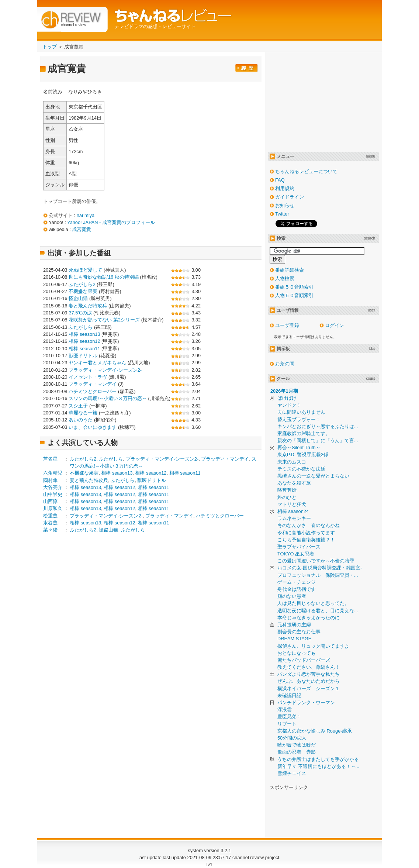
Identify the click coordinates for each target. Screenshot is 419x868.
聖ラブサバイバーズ (299, 547)
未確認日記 (289, 695)
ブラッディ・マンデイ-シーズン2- (105, 370)
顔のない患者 (292, 596)
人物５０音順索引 (294, 295)
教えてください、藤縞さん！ (309, 667)
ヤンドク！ (289, 405)
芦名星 (50, 459)
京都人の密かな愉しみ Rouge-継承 (315, 731)
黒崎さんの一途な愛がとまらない (313, 476)
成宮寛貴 (82, 229)
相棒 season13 (84, 334)
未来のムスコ (292, 462)
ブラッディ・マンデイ (93, 384)
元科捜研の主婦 (294, 625)
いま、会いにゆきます (93, 427)
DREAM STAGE (294, 639)
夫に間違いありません (301, 412)
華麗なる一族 (83, 413)
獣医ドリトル (83, 356)
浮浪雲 (285, 709)
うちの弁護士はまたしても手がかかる (318, 759)
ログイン (335, 325)
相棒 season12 (84, 341)
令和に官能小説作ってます (306, 533)
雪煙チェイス (292, 773)
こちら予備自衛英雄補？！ (306, 540)
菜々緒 (50, 530)
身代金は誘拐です (297, 589)
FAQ (280, 180)
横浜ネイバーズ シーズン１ (309, 688)
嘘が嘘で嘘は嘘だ (297, 745)
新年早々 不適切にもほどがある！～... (318, 766)
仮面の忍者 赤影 (297, 752)
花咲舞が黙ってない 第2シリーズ (104, 320)
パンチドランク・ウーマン (306, 702)
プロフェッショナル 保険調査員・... (318, 575)
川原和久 (53, 508)
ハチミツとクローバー (93, 391)
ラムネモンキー (294, 518)
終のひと (287, 497)
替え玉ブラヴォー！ (299, 419)
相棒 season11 (84, 349)
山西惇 (50, 501)
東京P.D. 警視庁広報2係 (303, 454)
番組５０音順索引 (294, 287)
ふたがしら (81, 327)
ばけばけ (287, 398)
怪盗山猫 (78, 298)
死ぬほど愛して (85, 270)
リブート (287, 724)
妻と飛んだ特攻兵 (88, 306)
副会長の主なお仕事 (299, 632)
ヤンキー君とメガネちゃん (97, 363)
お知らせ (285, 205)
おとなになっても (297, 653)
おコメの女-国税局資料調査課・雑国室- (320, 568)
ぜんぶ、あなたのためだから (309, 681)
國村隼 (50, 480)
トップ (50, 47)
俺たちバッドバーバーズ (304, 660)
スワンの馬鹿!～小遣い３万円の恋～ (108, 398)
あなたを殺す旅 (294, 483)
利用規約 (285, 188)
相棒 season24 (293, 511)
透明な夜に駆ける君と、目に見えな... (318, 611)
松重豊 (50, 516)
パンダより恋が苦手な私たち (309, 674)
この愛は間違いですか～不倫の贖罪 (316, 561)
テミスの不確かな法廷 (301, 469)
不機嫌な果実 (83, 291)
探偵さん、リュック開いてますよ (313, 646)
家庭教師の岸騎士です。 (304, 433)
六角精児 (53, 473)
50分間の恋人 (292, 738)
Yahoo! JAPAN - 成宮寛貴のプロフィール (111, 222)
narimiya (86, 215)
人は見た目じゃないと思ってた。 (313, 603)
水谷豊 (50, 523)
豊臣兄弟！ (289, 717)
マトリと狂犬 (292, 504)
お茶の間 (285, 364)
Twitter (282, 214)
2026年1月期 (284, 391)
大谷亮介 (53, 487)
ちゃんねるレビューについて (306, 171)
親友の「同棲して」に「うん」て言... (318, 440)
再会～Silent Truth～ (299, 447)
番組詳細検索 (290, 270)
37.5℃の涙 (80, 313)
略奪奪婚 (287, 490)
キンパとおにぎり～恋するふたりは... (318, 426)
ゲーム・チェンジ (297, 582)
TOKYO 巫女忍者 (296, 554)
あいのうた (81, 420)
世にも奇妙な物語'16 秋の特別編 (103, 277)
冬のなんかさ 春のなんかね (309, 525)
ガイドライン (290, 197)
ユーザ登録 (287, 325)
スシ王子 (78, 406)
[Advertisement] (105, 597)
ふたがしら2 (82, 284)
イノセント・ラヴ (88, 377)
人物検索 (285, 278)
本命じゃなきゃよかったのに (309, 618)
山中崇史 (53, 494)
